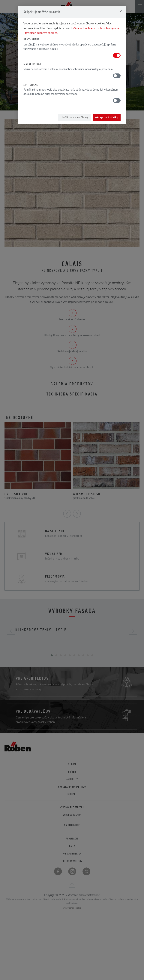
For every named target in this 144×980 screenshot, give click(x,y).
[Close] (121, 11)
